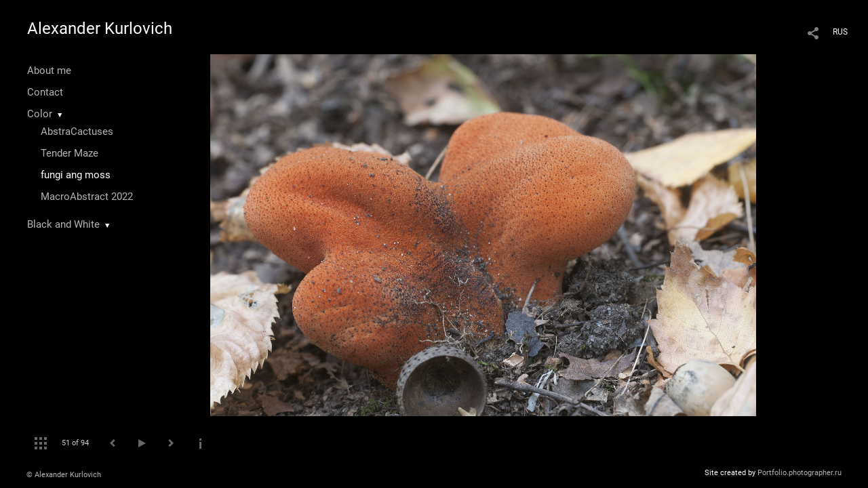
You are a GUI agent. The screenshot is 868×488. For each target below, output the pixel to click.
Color (40, 114)
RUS (840, 32)
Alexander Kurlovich (100, 28)
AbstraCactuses (77, 131)
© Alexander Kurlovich (64, 475)
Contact (45, 92)
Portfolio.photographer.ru (800, 473)
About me (49, 70)
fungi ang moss (76, 175)
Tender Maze (70, 153)
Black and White (63, 224)
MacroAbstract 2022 (87, 197)
